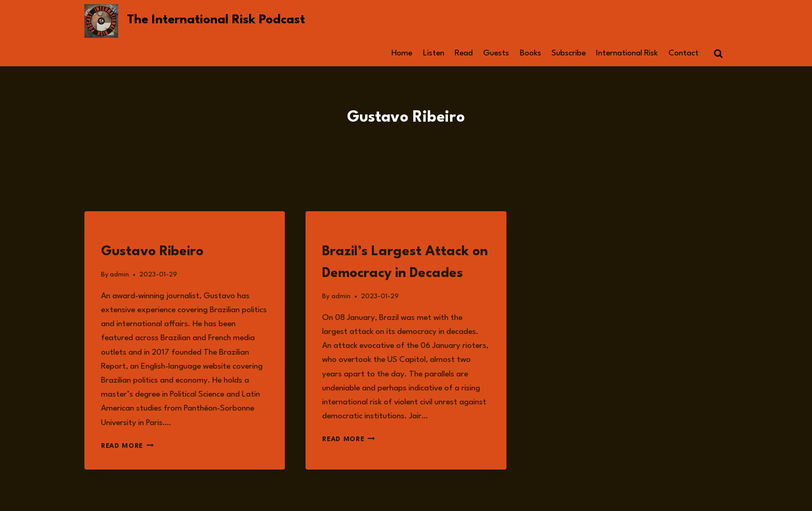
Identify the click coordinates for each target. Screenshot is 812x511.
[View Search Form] (718, 54)
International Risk (627, 53)
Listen (434, 53)
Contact (684, 53)
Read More (127, 446)
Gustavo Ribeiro (152, 252)
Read (464, 53)
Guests (496, 53)
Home (402, 53)
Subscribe (569, 53)
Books (531, 53)
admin (119, 275)
